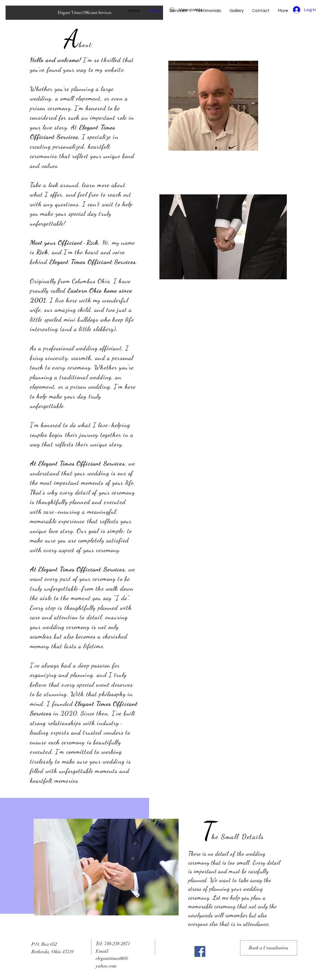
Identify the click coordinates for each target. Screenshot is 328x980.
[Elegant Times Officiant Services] (84, 13)
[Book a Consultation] (269, 948)
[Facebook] (200, 951)
